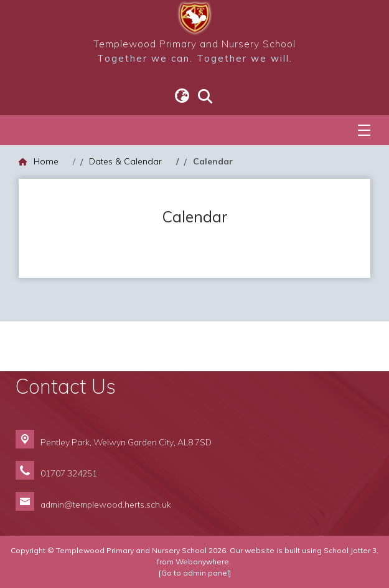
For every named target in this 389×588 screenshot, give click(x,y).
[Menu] (364, 130)
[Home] (39, 162)
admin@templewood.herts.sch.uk (106, 504)
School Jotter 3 (350, 550)
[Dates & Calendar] (125, 162)
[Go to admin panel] (195, 573)
